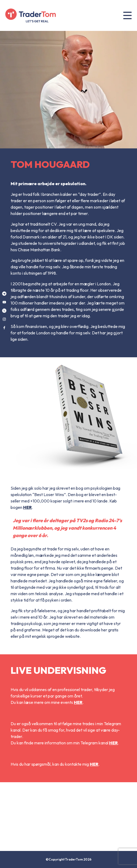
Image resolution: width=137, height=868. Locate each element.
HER (27, 507)
